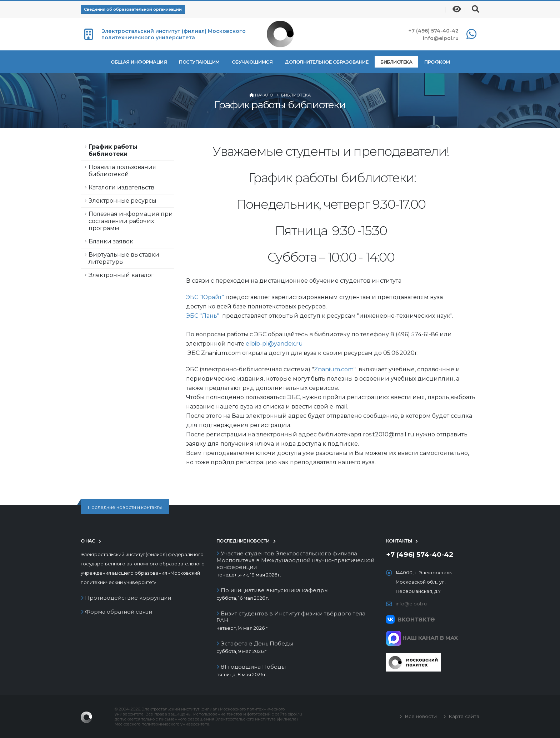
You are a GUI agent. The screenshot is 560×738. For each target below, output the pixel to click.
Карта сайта (463, 716)
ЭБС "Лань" (203, 316)
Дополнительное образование (326, 62)
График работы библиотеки (113, 150)
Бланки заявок (111, 241)
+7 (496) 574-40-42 (434, 31)
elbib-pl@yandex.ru (274, 344)
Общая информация (139, 62)
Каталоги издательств (121, 187)
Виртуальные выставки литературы (124, 258)
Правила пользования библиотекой (122, 171)
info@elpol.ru (441, 38)
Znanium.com (334, 369)
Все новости (420, 716)
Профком (437, 62)
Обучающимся (252, 62)
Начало (264, 95)
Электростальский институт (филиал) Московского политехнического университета (174, 34)
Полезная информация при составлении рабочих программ (131, 221)
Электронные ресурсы (122, 201)
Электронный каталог (121, 275)
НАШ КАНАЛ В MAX (422, 638)
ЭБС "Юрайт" (205, 297)
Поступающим (199, 62)
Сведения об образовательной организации (133, 9)
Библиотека (396, 62)
